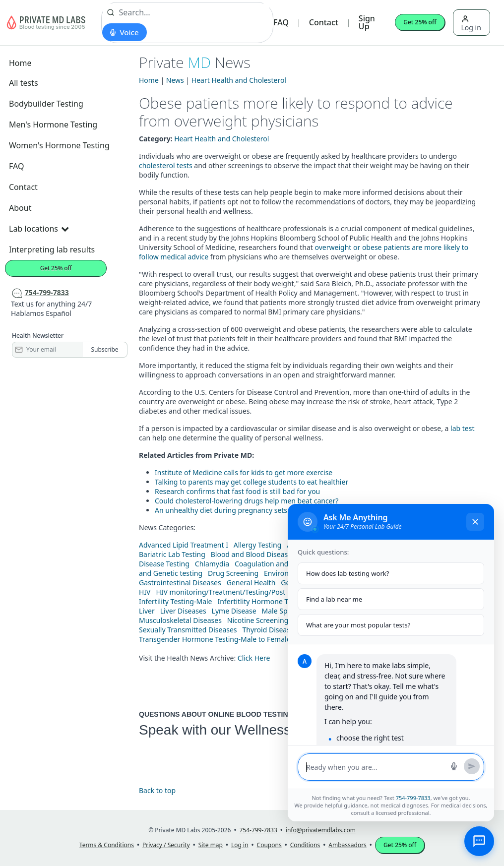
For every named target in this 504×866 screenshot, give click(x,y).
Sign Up (367, 22)
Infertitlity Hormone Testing (262, 601)
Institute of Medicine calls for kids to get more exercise (244, 472)
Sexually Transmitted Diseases (188, 630)
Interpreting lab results (52, 249)
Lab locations (39, 229)
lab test (462, 428)
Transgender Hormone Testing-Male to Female (215, 639)
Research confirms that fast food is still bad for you (237, 491)
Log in (471, 24)
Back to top (157, 790)
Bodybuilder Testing (46, 104)
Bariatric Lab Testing (172, 554)
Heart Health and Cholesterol (239, 80)
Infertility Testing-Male (176, 601)
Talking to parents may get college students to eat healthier (252, 482)
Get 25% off (420, 22)
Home (20, 63)
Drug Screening (233, 573)
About (20, 208)
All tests (24, 83)
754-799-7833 (413, 798)
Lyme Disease (234, 611)
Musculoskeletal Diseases (180, 620)
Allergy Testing (257, 545)
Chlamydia (212, 564)
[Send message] (472, 766)
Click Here (254, 658)
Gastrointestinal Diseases (180, 583)
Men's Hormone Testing (53, 124)
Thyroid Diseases (270, 630)
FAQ (281, 22)
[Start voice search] (124, 32)
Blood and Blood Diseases (253, 554)
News (175, 80)
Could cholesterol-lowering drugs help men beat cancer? (247, 501)
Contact (324, 22)
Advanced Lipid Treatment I (184, 545)
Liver (147, 611)
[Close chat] (475, 522)
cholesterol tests (166, 165)
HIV (145, 592)
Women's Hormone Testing (59, 145)
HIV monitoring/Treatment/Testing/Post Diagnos (235, 592)
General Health (251, 583)
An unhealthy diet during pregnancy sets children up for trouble (259, 510)
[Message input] (375, 767)
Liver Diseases (183, 611)
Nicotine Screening (258, 620)
